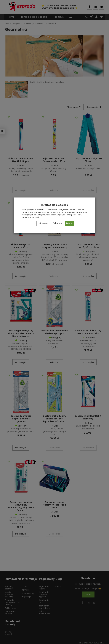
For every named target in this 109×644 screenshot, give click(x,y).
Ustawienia (43, 223)
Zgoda (69, 223)
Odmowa (57, 223)
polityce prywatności (31, 217)
